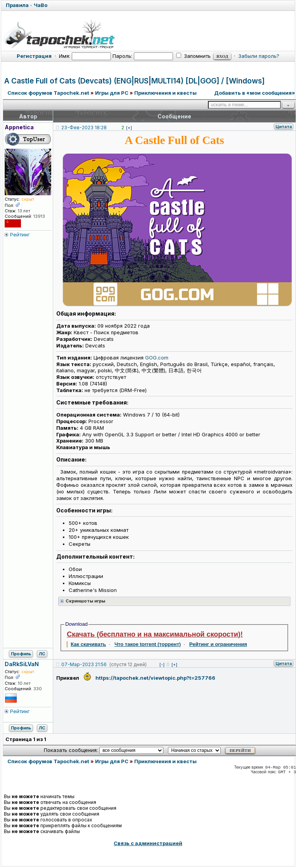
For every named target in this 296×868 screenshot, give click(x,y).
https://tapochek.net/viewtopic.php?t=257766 (155, 678)
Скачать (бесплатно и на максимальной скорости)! (155, 634)
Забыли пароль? (259, 56)
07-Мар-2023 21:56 (84, 664)
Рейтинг (20, 234)
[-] (162, 665)
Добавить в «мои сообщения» (255, 93)
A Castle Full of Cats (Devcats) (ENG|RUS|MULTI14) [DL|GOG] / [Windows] (134, 81)
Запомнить (193, 56)
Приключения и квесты (165, 93)
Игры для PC (112, 93)
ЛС (42, 654)
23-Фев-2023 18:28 (84, 128)
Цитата (284, 127)
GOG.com (157, 358)
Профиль (21, 654)
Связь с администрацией (148, 843)
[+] (129, 128)
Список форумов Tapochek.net (48, 93)
